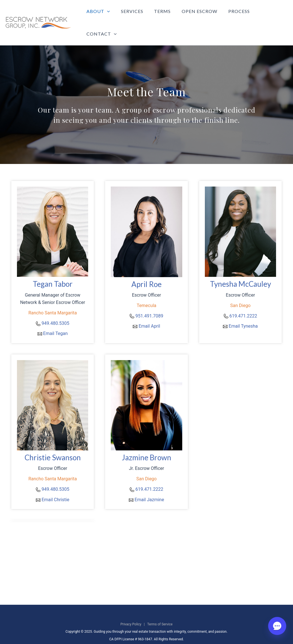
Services (132, 15)
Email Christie (55, 485)
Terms (160, 15)
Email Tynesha (243, 312)
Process (233, 15)
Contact (268, 16)
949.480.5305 (55, 309)
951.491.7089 (149, 302)
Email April (149, 312)
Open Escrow (195, 15)
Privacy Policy (131, 610)
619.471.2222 (243, 302)
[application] (109, 16)
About (100, 16)
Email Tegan (56, 319)
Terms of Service (160, 610)
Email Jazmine (149, 485)
